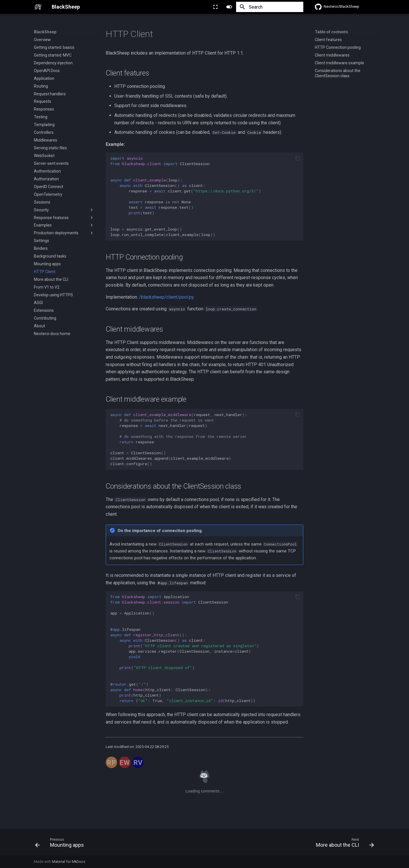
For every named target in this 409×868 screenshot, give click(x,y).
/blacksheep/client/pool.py (166, 297)
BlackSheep (45, 32)
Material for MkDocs (69, 862)
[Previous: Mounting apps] (61, 844)
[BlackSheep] (38, 7)
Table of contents (331, 32)
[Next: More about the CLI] (343, 844)
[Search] (270, 7)
